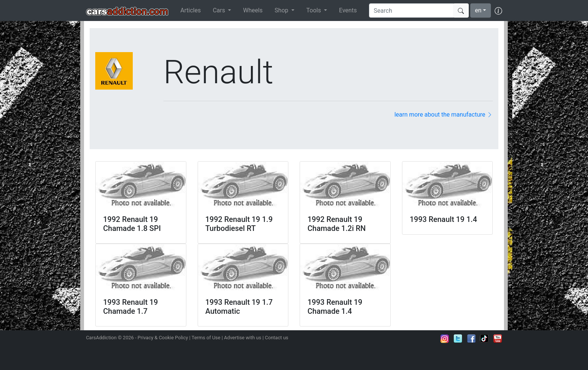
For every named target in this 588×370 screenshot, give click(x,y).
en (478, 10)
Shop (282, 10)
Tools (314, 10)
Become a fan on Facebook (471, 339)
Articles (190, 10)
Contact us (277, 338)
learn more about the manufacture (444, 115)
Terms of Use (206, 338)
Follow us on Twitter (458, 339)
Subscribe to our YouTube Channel (498, 339)
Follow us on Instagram (445, 339)
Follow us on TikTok (484, 339)
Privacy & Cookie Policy (163, 338)
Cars (220, 10)
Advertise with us (242, 338)
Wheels (253, 10)
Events (348, 10)
